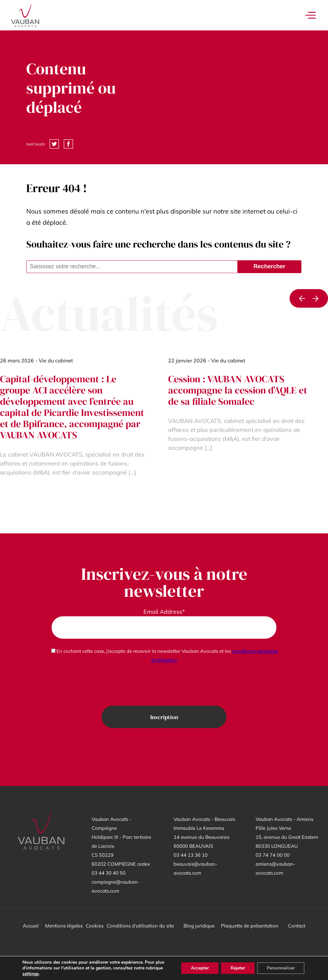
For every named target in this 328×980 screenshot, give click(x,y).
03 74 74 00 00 (273, 855)
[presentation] (164, 685)
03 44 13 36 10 (191, 855)
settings (31, 974)
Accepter (200, 968)
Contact (297, 926)
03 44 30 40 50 (109, 873)
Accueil (31, 926)
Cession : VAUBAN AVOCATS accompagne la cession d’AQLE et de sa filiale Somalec (238, 390)
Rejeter (238, 968)
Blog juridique (199, 926)
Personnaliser (281, 968)
